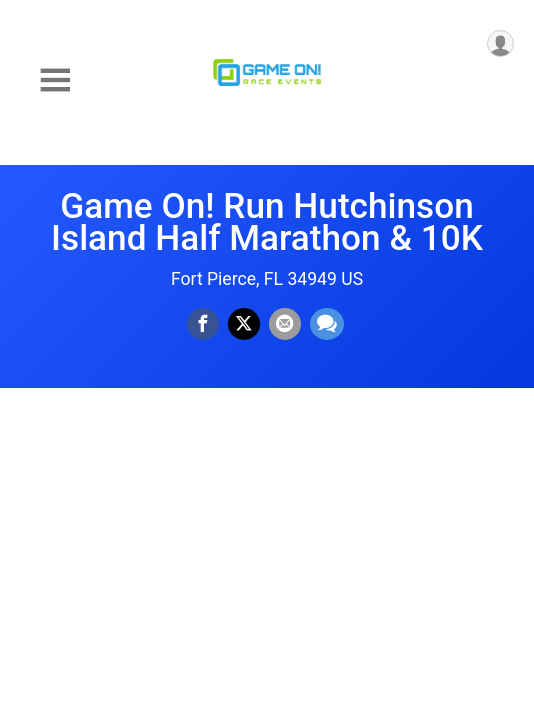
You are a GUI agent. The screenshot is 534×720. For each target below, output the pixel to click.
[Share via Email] (285, 324)
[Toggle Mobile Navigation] (55, 80)
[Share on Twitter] (244, 324)
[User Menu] (500, 43)
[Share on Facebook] (203, 324)
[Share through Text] (327, 324)
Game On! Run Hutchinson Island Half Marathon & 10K (267, 222)
